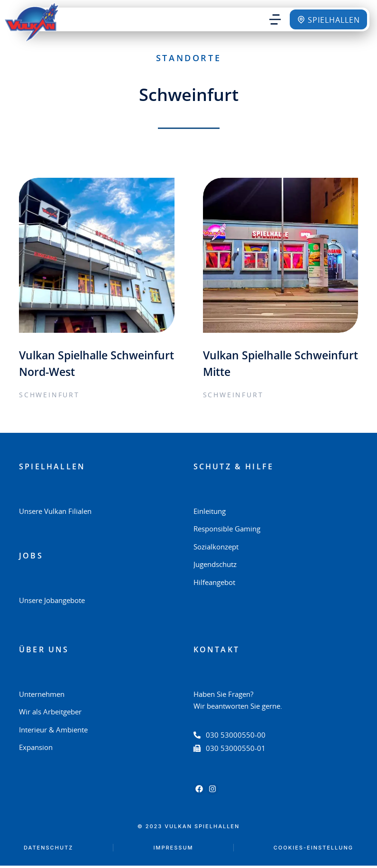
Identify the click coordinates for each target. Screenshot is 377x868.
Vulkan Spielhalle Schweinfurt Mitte (254, 365)
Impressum (173, 850)
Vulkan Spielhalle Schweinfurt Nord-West (86, 365)
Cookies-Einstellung (313, 850)
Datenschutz (48, 850)
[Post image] (97, 256)
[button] (275, 19)
